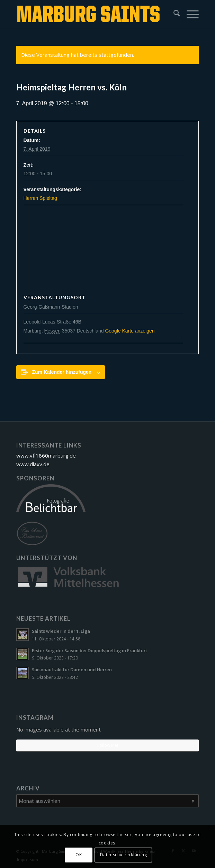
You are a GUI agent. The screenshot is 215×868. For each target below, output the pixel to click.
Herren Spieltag (40, 198)
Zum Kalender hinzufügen (62, 372)
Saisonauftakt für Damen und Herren (72, 670)
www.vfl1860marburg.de (46, 455)
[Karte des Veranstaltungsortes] (108, 250)
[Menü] (189, 14)
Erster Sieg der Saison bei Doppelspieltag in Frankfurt (89, 650)
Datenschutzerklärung (124, 855)
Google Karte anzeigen (130, 331)
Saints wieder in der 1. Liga (61, 631)
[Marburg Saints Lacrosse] (89, 14)
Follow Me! (108, 745)
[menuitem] (173, 14)
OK (79, 855)
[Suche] (173, 14)
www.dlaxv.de (33, 464)
